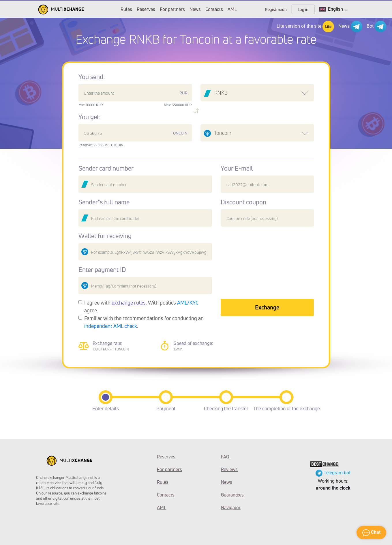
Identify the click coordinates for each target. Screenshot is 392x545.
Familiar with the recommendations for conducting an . (144, 322)
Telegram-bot (333, 473)
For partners (172, 9)
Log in (303, 9)
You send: (92, 77)
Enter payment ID (102, 270)
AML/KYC (188, 303)
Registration (276, 9)
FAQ (225, 457)
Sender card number (106, 168)
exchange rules (129, 303)
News (195, 9)
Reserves (146, 9)
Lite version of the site (305, 27)
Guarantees (232, 495)
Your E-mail (237, 168)
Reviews (229, 469)
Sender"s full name (104, 202)
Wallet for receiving (105, 236)
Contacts (214, 9)
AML (232, 9)
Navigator (231, 507)
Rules (126, 9)
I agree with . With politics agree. (141, 306)
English (333, 9)
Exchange (267, 307)
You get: (89, 117)
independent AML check (111, 326)
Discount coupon (243, 202)
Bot (376, 27)
